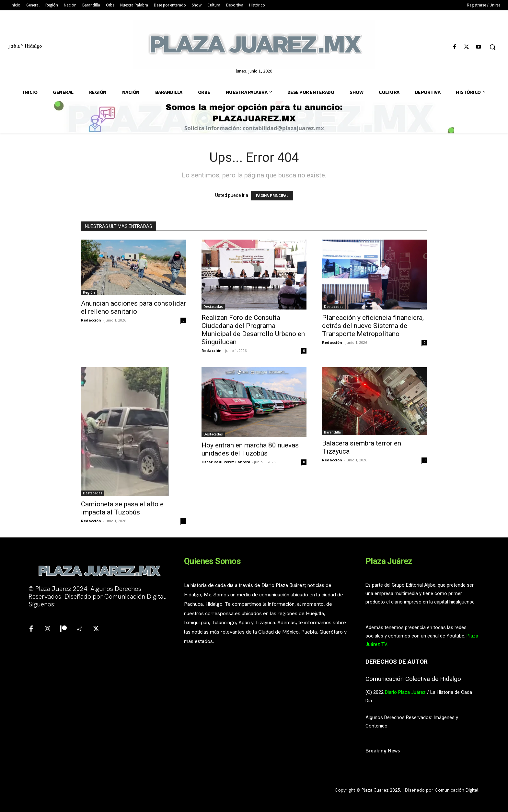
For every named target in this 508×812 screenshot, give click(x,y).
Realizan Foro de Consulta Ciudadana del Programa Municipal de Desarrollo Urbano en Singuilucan (253, 330)
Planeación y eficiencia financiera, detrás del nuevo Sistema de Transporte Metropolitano (373, 326)
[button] (492, 47)
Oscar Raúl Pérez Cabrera (226, 462)
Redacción (91, 320)
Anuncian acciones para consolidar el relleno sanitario (133, 307)
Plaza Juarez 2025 (381, 790)
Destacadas (213, 307)
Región (89, 292)
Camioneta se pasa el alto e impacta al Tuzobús (122, 508)
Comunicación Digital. (457, 790)
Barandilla (332, 432)
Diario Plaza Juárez (405, 692)
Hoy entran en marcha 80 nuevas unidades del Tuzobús (250, 449)
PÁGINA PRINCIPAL (272, 196)
